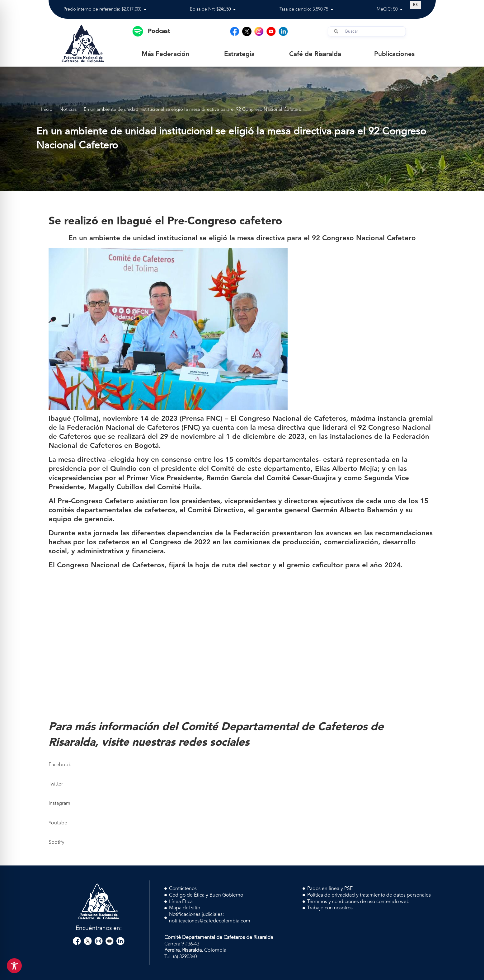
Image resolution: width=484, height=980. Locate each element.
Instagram (59, 803)
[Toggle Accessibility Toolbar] (14, 966)
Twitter (56, 784)
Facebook (60, 765)
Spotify (56, 842)
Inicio (47, 110)
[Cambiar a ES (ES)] (415, 5)
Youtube (58, 823)
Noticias (68, 110)
